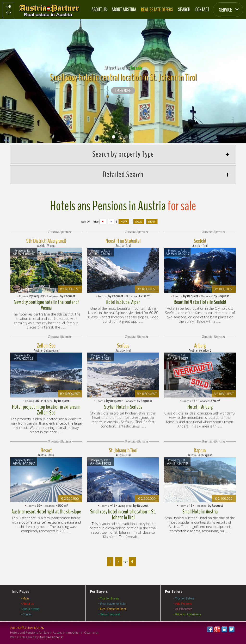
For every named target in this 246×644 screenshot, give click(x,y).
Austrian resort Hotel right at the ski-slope (46, 512)
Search (184, 9)
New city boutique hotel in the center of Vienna (46, 305)
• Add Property (183, 604)
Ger (8, 7)
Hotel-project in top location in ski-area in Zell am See (46, 410)
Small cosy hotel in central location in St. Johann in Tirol (123, 514)
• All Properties (183, 609)
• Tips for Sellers (184, 598)
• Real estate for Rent (112, 609)
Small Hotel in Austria (200, 512)
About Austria (124, 9)
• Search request (109, 614)
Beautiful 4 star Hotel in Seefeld (200, 302)
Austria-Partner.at (51, 637)
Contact (202, 9)
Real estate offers (157, 9)
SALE (139, 222)
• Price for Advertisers (187, 614)
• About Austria (30, 609)
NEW (124, 222)
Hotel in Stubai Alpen (123, 302)
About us (99, 9)
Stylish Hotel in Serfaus (123, 407)
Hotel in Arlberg (200, 407)
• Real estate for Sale (112, 604)
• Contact (27, 614)
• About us (27, 604)
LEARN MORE (123, 91)
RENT (152, 222)
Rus (8, 13)
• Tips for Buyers (109, 598)
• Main (25, 598)
